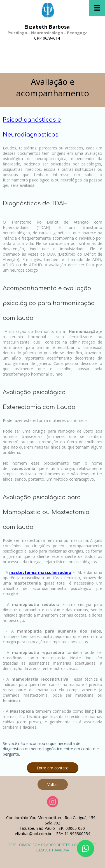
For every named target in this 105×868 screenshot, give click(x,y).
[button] (53, 768)
